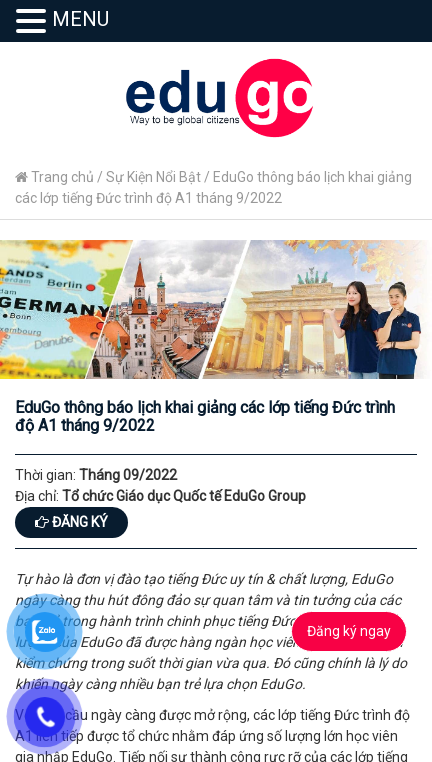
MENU (80, 19)
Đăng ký (71, 522)
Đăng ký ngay (349, 631)
